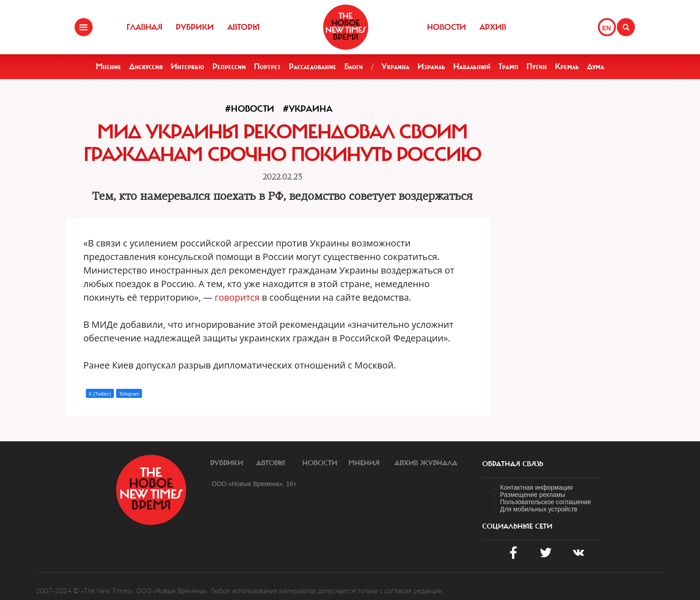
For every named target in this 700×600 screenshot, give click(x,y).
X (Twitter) (100, 394)
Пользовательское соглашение (546, 502)
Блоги (354, 66)
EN (607, 28)
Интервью (188, 66)
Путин (537, 66)
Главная (144, 27)
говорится (237, 297)
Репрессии (229, 66)
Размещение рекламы (533, 495)
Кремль (567, 66)
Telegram (129, 394)
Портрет (267, 66)
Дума (596, 66)
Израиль (431, 66)
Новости (446, 27)
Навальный (472, 66)
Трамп (508, 66)
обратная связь (513, 464)
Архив (493, 27)
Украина (395, 66)
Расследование (312, 66)
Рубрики (195, 27)
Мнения (364, 463)
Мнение (108, 66)
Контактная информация (537, 487)
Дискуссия (146, 66)
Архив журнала (426, 463)
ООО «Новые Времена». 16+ (255, 484)
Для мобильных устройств (539, 509)
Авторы (244, 27)
